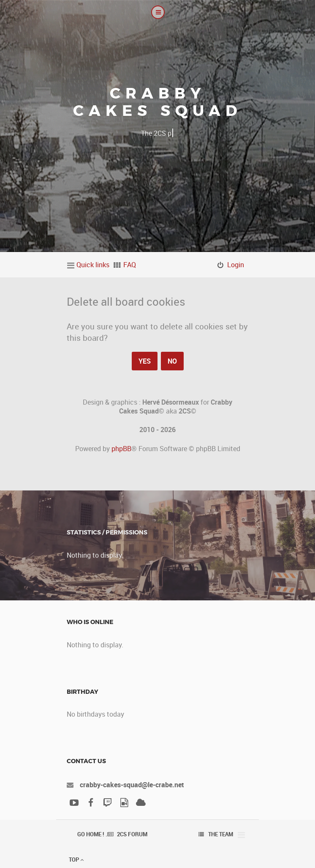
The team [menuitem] (221, 834)
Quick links (93, 265)
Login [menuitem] (236, 265)
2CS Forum (132, 834)
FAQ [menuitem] (130, 265)
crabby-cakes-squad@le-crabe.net (132, 785)
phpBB (121, 449)
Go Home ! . (92, 834)
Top (76, 860)
